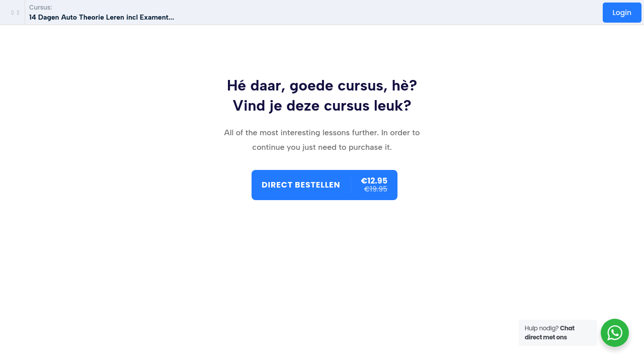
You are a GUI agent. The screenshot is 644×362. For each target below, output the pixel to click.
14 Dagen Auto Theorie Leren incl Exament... (102, 17)
